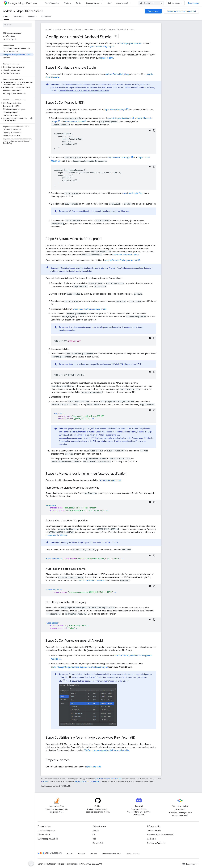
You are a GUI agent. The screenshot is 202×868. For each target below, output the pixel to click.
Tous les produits (133, 853)
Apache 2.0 (45, 781)
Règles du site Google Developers (88, 781)
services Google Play (133, 193)
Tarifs (78, 3)
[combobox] (151, 3)
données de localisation (57, 535)
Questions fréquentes (47, 831)
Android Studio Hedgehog (117, 74)
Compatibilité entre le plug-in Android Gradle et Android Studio (84, 91)
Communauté (122, 3)
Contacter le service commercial (181, 11)
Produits (68, 3)
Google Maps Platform (73, 29)
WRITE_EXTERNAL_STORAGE (92, 580)
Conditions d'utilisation (156, 843)
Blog (110, 3)
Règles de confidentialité (68, 864)
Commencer (153, 11)
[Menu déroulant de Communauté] (131, 3)
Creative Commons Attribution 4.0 (108, 779)
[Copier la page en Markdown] (116, 36)
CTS (60, 681)
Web (94, 839)
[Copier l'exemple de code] (154, 130)
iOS (94, 835)
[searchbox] (17, 25)
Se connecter (193, 3)
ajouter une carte (94, 767)
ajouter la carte (107, 58)
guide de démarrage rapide (102, 47)
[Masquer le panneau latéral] (31, 863)
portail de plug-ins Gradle (120, 118)
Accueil (49, 29)
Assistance (46, 17)
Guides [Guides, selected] (6, 17)
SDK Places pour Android (48, 839)
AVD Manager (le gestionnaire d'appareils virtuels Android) (79, 667)
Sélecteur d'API (44, 835)
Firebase (94, 853)
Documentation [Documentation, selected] (92, 3)
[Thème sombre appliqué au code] (150, 130)
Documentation (90, 29)
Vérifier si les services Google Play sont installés (107, 750)
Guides (132, 29)
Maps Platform (22, 3)
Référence (19, 17)
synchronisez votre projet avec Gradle (90, 309)
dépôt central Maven (75, 122)
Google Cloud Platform (111, 853)
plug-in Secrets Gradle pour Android (121, 260)
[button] (17, 67)
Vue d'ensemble (52, 3)
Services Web (98, 843)
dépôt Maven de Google (115, 110)
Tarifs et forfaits (154, 831)
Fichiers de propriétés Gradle (125, 255)
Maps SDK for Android (30, 11)
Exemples (32, 17)
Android (8, 11)
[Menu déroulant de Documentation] (102, 3)
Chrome (82, 853)
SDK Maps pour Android (130, 43)
